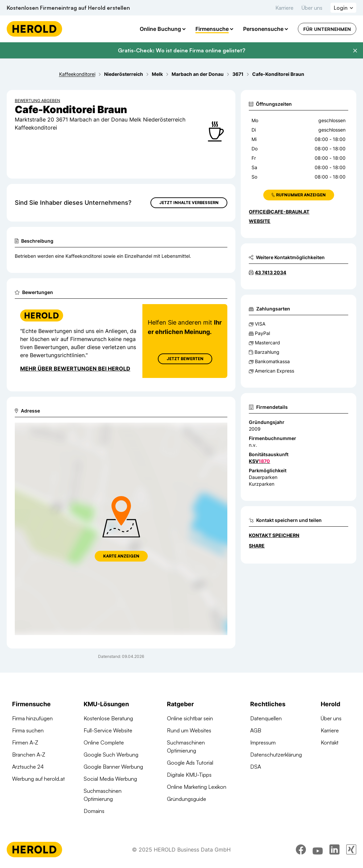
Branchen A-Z (29, 755)
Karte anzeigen (121, 556)
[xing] (351, 850)
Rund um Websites (189, 730)
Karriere (284, 8)
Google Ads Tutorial (190, 763)
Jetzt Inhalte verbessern (189, 203)
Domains (94, 811)
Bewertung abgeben (37, 101)
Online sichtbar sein (190, 718)
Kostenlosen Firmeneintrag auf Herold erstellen (68, 8)
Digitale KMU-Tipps (189, 775)
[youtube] (318, 850)
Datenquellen (266, 718)
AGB (256, 730)
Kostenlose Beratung (108, 718)
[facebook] (301, 850)
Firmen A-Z (25, 742)
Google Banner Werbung (113, 767)
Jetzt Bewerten (185, 359)
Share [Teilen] (257, 546)
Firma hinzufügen (32, 718)
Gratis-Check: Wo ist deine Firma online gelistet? (181, 50)
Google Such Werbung (111, 755)
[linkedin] (334, 850)
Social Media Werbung (110, 779)
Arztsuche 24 (28, 767)
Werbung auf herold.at (38, 779)
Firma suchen (28, 730)
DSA (256, 767)
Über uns (312, 8)
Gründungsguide (187, 799)
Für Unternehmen (327, 29)
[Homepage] (34, 29)
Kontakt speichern (274, 535)
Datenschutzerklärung (276, 755)
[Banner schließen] (355, 51)
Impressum (263, 742)
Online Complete (104, 742)
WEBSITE (260, 221)
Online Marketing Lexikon (197, 787)
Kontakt (330, 742)
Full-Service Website (108, 730)
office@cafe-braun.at (279, 212)
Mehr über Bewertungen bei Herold (75, 369)
